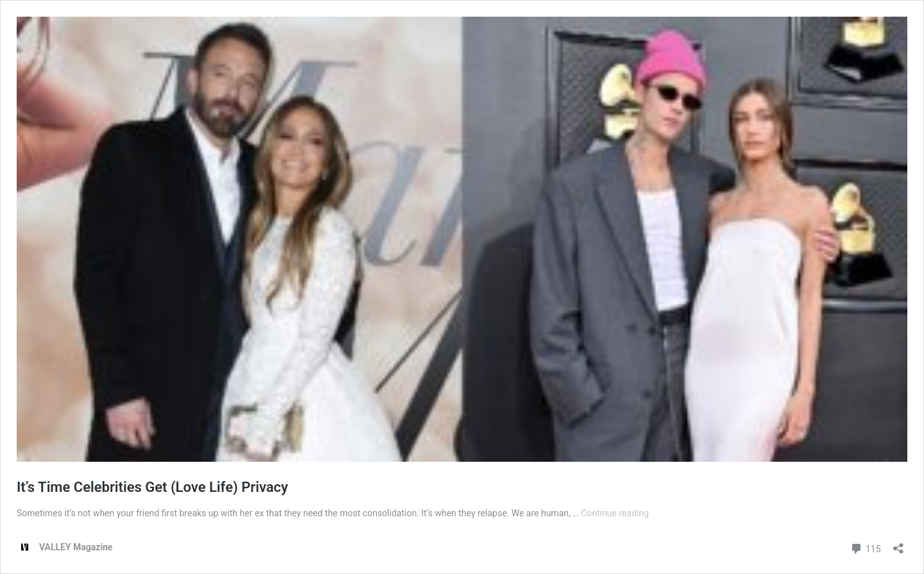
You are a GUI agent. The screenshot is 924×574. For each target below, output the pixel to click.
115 (865, 547)
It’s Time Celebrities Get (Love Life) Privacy (152, 487)
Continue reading (615, 513)
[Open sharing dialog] (898, 544)
